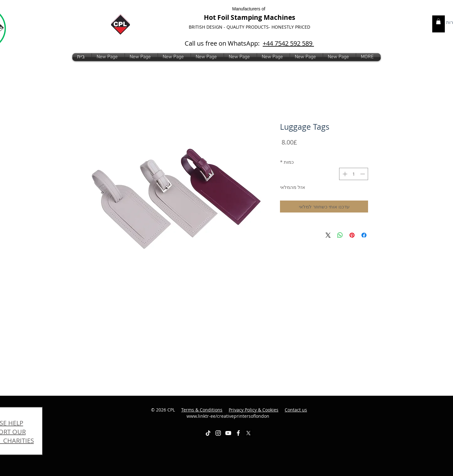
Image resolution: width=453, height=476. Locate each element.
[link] (438, 21)
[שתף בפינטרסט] (352, 235)
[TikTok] (208, 433)
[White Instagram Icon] (218, 433)
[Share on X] (328, 235)
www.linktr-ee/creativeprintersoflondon (247, 413)
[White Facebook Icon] (238, 433)
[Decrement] (363, 174)
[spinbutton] (354, 174)
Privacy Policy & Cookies (254, 410)
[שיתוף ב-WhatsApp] (340, 235)
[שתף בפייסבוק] (364, 235)
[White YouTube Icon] (228, 433)
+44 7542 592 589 (288, 43)
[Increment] (344, 174)
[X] (248, 433)
